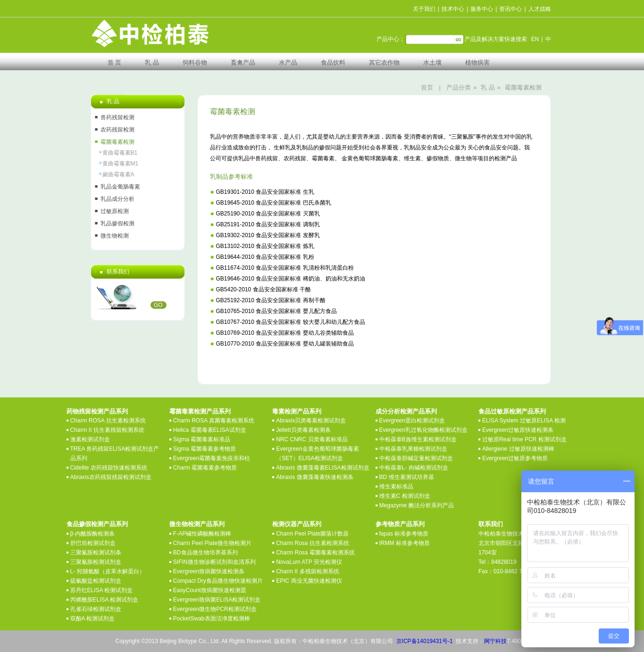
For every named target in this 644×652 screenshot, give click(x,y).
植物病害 (477, 62)
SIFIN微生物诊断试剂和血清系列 (214, 562)
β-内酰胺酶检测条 (93, 534)
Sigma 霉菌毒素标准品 (202, 439)
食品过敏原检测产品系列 (512, 411)
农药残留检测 (117, 130)
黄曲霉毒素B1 (120, 153)
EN (535, 39)
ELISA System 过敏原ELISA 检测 (524, 421)
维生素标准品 (396, 487)
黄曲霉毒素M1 (121, 164)
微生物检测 (115, 236)
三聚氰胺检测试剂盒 (96, 562)
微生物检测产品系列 (197, 524)
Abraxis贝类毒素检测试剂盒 (311, 421)
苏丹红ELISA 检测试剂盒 (102, 590)
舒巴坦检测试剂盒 (93, 543)
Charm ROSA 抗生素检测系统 (108, 421)
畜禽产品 (243, 62)
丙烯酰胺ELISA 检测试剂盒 (105, 600)
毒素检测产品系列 (297, 411)
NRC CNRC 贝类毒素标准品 (312, 439)
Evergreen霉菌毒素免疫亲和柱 (212, 458)
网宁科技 (495, 641)
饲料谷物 (195, 62)
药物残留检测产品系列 (97, 411)
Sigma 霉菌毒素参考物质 (205, 449)
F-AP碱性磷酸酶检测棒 (202, 534)
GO (158, 305)
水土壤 (432, 62)
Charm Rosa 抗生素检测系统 (313, 543)
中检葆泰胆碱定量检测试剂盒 (416, 458)
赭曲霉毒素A (118, 174)
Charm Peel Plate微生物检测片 (212, 543)
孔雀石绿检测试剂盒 (96, 609)
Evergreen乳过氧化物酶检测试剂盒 (423, 430)
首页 (427, 87)
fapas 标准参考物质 (404, 534)
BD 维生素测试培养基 (407, 477)
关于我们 (424, 9)
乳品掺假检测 (117, 223)
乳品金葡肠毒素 (120, 187)
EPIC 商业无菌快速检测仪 (309, 581)
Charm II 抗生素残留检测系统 (107, 430)
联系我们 (491, 524)
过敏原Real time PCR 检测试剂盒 (524, 439)
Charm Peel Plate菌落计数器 (312, 534)
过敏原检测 (115, 211)
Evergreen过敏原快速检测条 (518, 430)
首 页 (115, 62)
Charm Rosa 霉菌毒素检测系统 (315, 553)
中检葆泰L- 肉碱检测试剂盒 (414, 468)
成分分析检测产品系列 (406, 411)
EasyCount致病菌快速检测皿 (210, 590)
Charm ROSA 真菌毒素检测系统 (214, 421)
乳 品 (152, 62)
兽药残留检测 (117, 117)
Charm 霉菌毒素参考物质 (205, 468)
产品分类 (459, 87)
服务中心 (482, 9)
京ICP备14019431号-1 (425, 641)
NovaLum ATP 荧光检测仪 (309, 562)
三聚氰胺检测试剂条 (96, 553)
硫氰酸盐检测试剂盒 (96, 581)
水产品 (288, 62)
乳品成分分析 (117, 199)
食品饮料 (333, 62)
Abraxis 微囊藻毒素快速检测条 (314, 477)
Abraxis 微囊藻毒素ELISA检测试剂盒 (322, 468)
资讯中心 (510, 9)
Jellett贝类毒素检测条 (303, 430)
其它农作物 (384, 62)
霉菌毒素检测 (523, 87)
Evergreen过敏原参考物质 (515, 458)
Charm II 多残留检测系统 (307, 571)
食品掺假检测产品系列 (97, 524)
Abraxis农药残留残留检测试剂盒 (111, 477)
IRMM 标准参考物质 (405, 543)
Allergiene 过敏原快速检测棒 (518, 449)
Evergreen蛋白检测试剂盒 (412, 421)
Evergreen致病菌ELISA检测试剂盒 (217, 600)
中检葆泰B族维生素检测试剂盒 (418, 439)
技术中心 (453, 9)
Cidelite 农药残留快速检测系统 (109, 468)
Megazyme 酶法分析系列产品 (417, 505)
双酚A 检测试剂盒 (93, 619)
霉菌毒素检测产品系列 (200, 411)
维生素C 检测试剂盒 (405, 496)
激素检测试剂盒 (90, 439)
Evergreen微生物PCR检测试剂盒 (215, 609)
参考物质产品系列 (400, 524)
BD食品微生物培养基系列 (205, 553)
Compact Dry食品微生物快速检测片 (218, 581)
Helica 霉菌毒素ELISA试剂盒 (210, 430)
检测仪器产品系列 (297, 524)
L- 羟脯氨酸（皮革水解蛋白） (108, 571)
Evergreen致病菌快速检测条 (209, 571)
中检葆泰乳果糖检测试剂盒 (413, 449)
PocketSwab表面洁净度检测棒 (212, 619)
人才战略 (540, 9)
